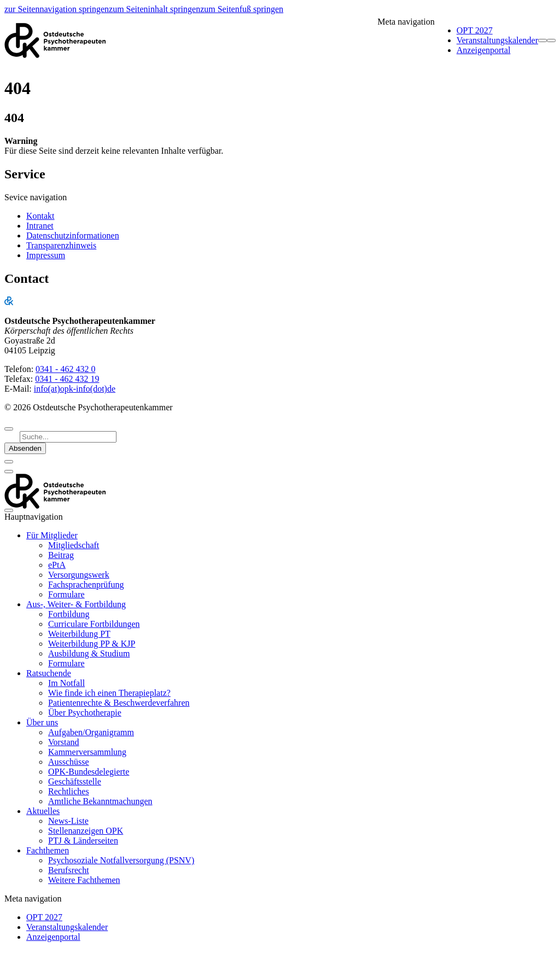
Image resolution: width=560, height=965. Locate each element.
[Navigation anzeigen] (551, 40)
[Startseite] (55, 40)
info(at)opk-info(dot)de (75, 389)
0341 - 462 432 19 (67, 379)
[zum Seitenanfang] (9, 429)
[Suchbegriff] (68, 437)
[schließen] (9, 462)
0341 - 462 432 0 (65, 369)
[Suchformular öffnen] (542, 40)
